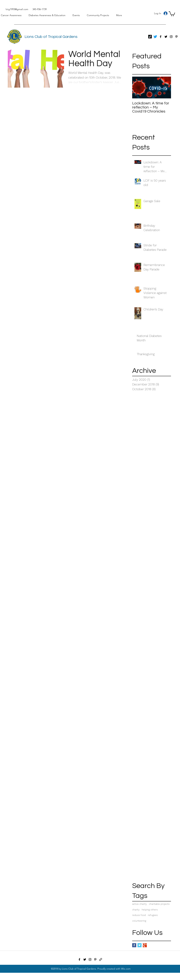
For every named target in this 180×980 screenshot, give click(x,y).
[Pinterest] (176, 37)
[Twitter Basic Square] (139, 945)
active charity (139, 904)
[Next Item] (165, 88)
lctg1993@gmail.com (17, 9)
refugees (153, 915)
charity (136, 910)
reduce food (139, 915)
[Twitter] (155, 37)
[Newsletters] (101, 959)
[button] (172, 13)
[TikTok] (150, 37)
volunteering (139, 921)
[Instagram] (171, 37)
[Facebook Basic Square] (134, 945)
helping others (150, 910)
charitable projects (159, 904)
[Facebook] (161, 37)
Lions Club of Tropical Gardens (51, 37)
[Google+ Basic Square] (145, 945)
